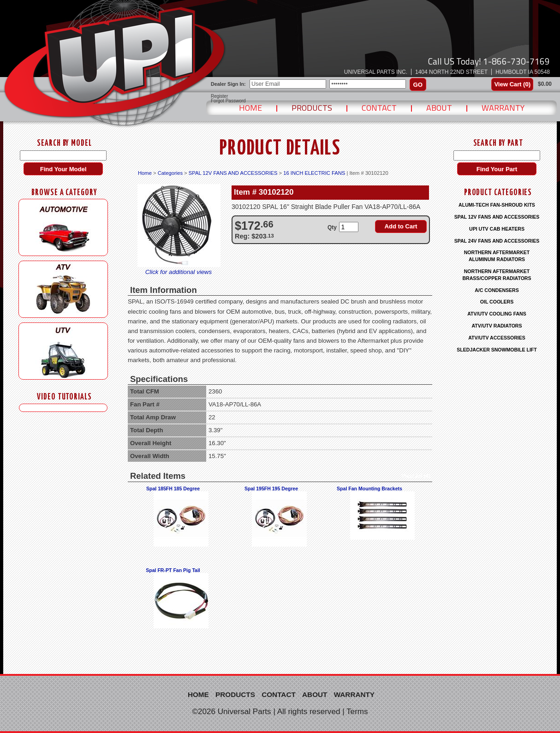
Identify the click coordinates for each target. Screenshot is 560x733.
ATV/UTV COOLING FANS (497, 314)
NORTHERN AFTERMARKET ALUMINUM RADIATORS (497, 256)
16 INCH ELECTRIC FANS (314, 173)
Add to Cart (401, 226)
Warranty (503, 108)
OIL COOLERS (497, 302)
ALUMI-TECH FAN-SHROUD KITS (497, 205)
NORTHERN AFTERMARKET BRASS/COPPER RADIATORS (497, 275)
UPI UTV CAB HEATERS (497, 229)
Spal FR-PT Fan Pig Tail (173, 570)
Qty (332, 227)
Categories (170, 173)
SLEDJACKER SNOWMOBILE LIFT (497, 350)
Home (250, 108)
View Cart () (512, 84)
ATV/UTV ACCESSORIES (497, 338)
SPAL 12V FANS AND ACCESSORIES (233, 173)
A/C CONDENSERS (497, 290)
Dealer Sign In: (228, 84)
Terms (357, 712)
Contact (379, 108)
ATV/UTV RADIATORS (497, 326)
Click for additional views (179, 272)
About (439, 108)
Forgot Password (228, 101)
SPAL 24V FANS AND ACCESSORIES (497, 241)
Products (312, 108)
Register (219, 96)
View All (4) (416, 476)
